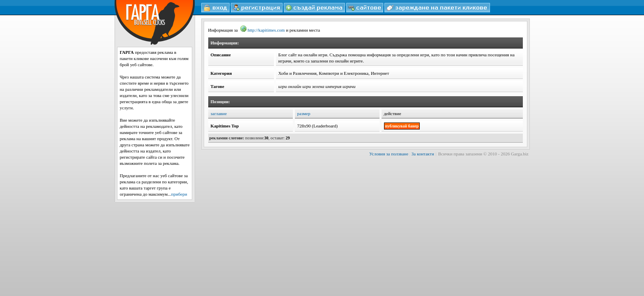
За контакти (423, 154)
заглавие (219, 113)
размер (304, 113)
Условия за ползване (389, 154)
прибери (179, 194)
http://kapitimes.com (263, 30)
